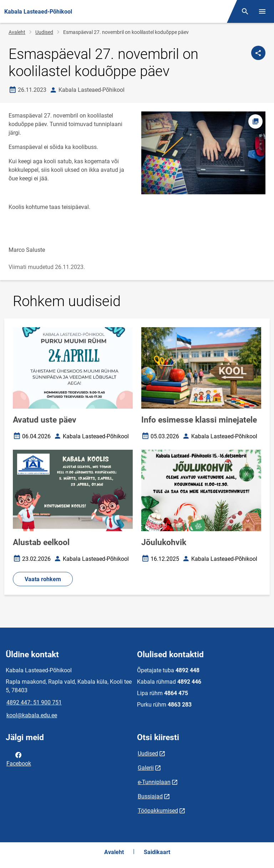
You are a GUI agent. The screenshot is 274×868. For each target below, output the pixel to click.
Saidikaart (157, 852)
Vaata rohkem (43, 579)
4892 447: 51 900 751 (34, 702)
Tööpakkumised (158, 811)
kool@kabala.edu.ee (32, 715)
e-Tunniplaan (154, 782)
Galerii (146, 768)
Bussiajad (150, 796)
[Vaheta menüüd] (262, 11)
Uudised (44, 32)
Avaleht (17, 32)
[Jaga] (258, 53)
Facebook (19, 759)
